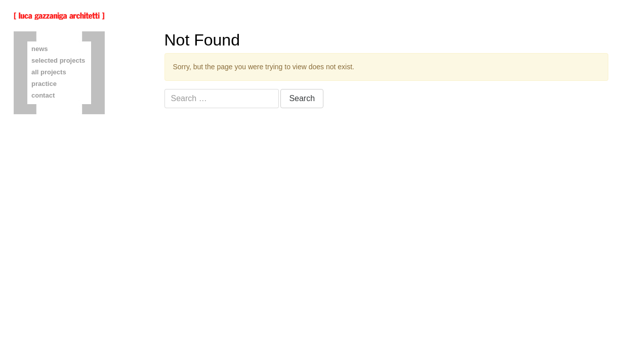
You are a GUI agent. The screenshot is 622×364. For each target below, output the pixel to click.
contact (43, 95)
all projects (49, 72)
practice (44, 84)
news (40, 49)
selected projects (58, 60)
